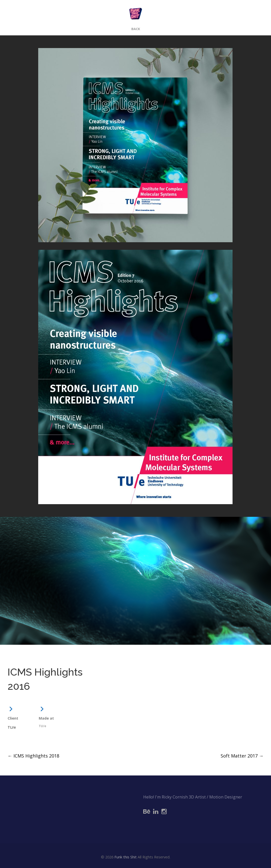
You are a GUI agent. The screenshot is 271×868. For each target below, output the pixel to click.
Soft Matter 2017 (242, 756)
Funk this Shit (126, 857)
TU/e (12, 727)
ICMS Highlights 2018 (33, 756)
